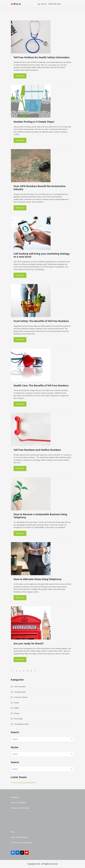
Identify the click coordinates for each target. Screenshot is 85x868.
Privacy (17, 713)
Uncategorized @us (21, 724)
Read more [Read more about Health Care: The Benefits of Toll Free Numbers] (20, 404)
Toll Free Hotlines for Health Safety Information (42, 58)
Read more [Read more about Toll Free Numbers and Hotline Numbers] (20, 468)
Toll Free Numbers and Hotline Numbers (37, 450)
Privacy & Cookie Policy (20, 808)
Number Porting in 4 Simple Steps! (34, 122)
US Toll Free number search (22, 843)
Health (16, 703)
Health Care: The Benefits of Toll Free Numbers (41, 386)
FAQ (13, 832)
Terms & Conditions (18, 803)
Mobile (16, 708)
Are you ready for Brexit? (29, 644)
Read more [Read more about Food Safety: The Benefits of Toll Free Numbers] (20, 340)
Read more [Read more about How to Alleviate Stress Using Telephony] (20, 598)
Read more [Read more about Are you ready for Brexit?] (20, 659)
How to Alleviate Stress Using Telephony (38, 579)
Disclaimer (15, 797)
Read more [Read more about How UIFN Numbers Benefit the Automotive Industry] (20, 208)
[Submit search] (72, 739)
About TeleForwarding (19, 837)
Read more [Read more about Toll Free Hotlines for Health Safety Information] (20, 76)
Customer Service (21, 697)
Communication (20, 687)
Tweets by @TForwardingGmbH (23, 783)
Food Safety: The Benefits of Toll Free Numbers (41, 321)
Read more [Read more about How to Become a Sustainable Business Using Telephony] (20, 533)
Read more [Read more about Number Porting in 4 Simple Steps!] (20, 140)
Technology (18, 719)
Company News (20, 692)
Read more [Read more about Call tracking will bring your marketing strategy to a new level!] (20, 275)
